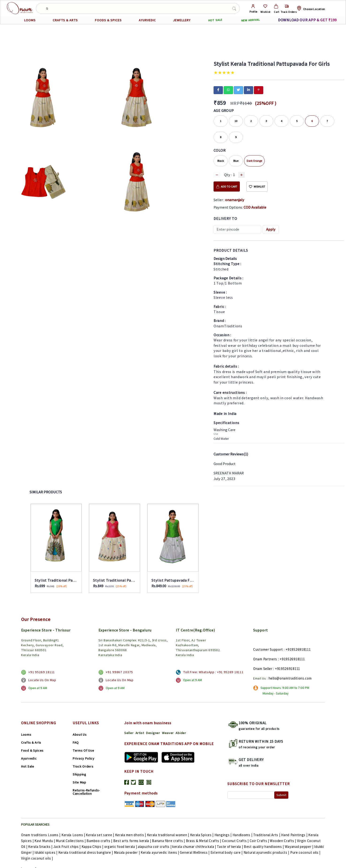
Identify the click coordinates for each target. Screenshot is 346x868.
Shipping (79, 774)
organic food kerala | (121, 847)
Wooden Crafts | (283, 841)
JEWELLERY (182, 20)
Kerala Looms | (74, 835)
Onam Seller (263, 669)
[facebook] (218, 90)
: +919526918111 (291, 659)
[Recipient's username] (237, 229)
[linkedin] (248, 90)
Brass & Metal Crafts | (204, 841)
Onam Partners (265, 659)
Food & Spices (32, 750)
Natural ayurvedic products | (267, 852)
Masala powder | (127, 852)
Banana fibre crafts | (169, 841)
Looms (26, 735)
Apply (271, 229)
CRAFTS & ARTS (65, 20)
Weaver (168, 733)
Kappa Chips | (93, 847)
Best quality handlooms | (264, 847)
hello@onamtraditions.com (290, 678)
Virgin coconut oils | (37, 858)
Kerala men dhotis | (131, 835)
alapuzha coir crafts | (155, 847)
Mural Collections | (71, 841)
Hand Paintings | (295, 835)
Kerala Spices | (202, 835)
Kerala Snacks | (41, 847)
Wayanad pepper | (300, 847)
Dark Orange (254, 161)
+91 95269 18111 (42, 672)
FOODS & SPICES (108, 20)
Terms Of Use (83, 750)
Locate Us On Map (42, 680)
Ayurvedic (29, 758)
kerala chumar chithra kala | (195, 847)
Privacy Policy (84, 758)
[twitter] (238, 90)
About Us (80, 735)
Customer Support (268, 649)
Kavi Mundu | (45, 841)
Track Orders (83, 766)
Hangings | (224, 835)
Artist (140, 733)
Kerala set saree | (100, 835)
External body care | (227, 852)
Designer (153, 733)
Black (221, 161)
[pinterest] (259, 90)
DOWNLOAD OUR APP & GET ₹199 (307, 20)
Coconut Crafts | (236, 841)
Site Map (79, 782)
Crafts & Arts (31, 742)
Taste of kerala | (230, 847)
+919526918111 (298, 649)
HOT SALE (215, 20)
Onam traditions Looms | (41, 835)
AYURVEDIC (147, 20)
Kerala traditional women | (169, 835)
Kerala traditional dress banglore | (86, 852)
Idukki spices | (46, 852)
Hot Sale (28, 766)
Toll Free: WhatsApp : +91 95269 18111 (213, 672)
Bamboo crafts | (100, 841)
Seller (129, 733)
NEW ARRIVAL (251, 20)
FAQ (76, 742)
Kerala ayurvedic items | (160, 852)
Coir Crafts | (260, 841)
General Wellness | (195, 852)
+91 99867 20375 (119, 672)
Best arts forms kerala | (133, 841)
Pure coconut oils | (305, 852)
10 (236, 121)
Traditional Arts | (267, 835)
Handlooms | (243, 835)
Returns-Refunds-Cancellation (86, 792)
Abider (181, 733)
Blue (236, 161)
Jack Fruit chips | (67, 847)
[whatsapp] (228, 90)
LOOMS (30, 20)
